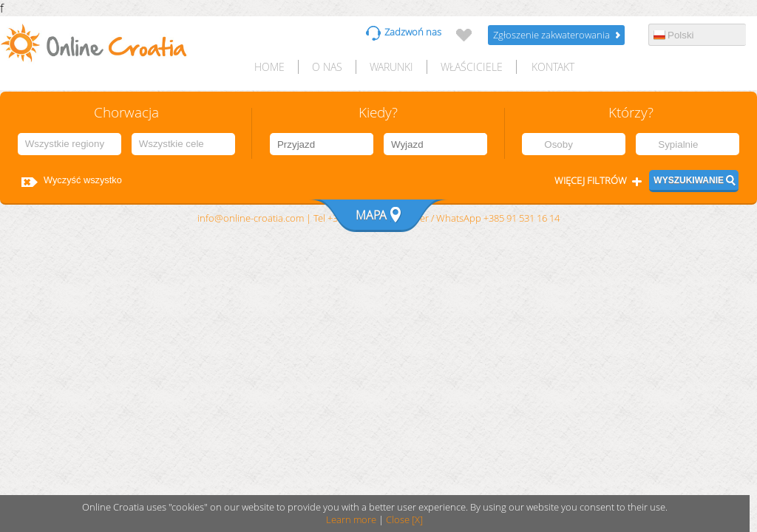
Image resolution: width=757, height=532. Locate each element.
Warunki (391, 67)
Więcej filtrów (591, 181)
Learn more (351, 520)
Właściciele (472, 67)
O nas (327, 67)
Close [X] (404, 520)
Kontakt (553, 67)
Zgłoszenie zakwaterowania (551, 35)
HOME (269, 67)
